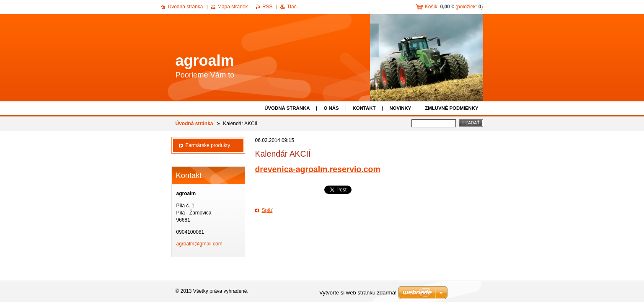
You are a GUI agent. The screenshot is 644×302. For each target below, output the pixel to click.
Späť (267, 210)
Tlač (292, 7)
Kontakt (364, 108)
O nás (331, 108)
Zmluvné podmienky (451, 108)
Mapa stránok (233, 7)
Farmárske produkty (208, 145)
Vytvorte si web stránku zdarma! (358, 293)
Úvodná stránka (287, 108)
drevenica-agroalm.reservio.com (318, 169)
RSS (268, 7)
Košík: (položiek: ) (454, 7)
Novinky (400, 108)
